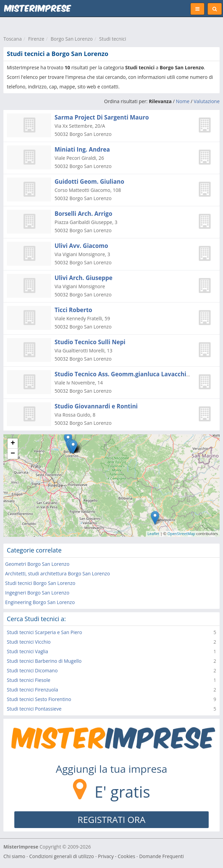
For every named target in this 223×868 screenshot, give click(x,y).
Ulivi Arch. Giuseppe (84, 278)
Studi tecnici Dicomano (32, 670)
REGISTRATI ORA (112, 820)
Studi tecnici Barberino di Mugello (44, 661)
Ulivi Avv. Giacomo (81, 246)
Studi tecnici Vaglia (27, 651)
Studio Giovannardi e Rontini (96, 406)
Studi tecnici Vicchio (29, 642)
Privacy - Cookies (116, 856)
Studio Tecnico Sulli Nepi (90, 342)
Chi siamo (14, 856)
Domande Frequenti (161, 856)
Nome (183, 101)
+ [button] (13, 444)
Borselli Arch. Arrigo (83, 214)
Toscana (13, 39)
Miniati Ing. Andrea (82, 149)
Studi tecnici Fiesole (29, 680)
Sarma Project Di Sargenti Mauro (102, 117)
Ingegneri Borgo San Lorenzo (37, 593)
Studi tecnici (113, 39)
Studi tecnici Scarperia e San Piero (44, 632)
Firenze (36, 39)
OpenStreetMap (181, 534)
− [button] (13, 454)
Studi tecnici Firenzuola (32, 690)
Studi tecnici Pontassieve (34, 709)
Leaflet (154, 534)
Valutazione (207, 101)
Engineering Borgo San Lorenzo (40, 602)
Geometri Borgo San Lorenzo (37, 564)
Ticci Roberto (73, 310)
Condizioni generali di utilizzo (62, 856)
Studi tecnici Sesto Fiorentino (39, 699)
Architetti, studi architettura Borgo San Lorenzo (57, 573)
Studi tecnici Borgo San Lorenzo (40, 583)
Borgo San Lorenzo (72, 39)
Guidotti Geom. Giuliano (89, 181)
